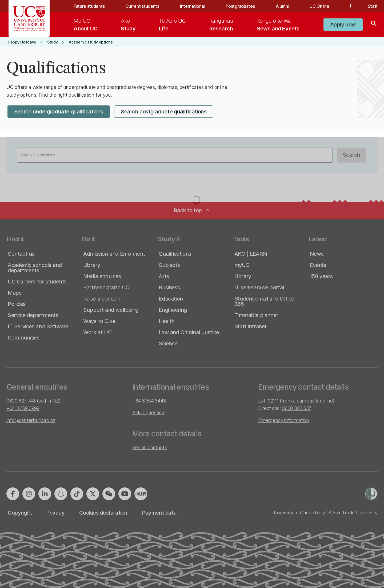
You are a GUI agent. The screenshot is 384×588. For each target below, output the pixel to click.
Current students (142, 6)
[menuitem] (86, 25)
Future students (89, 6)
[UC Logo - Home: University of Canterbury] (29, 19)
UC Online (319, 6)
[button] (343, 25)
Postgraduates (240, 6)
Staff (373, 6)
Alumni (282, 6)
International (192, 6)
